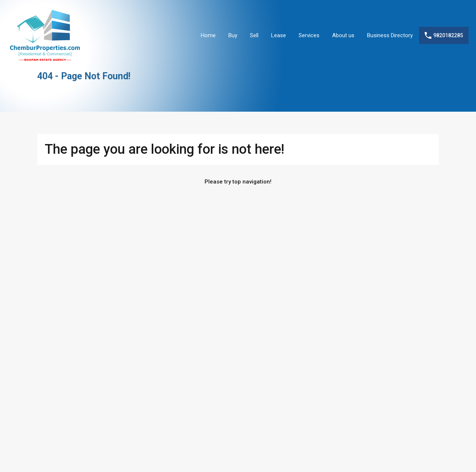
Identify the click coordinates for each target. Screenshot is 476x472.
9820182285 (448, 35)
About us (343, 35)
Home (208, 35)
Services (309, 35)
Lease (279, 35)
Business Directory (390, 35)
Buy (233, 35)
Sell (254, 35)
